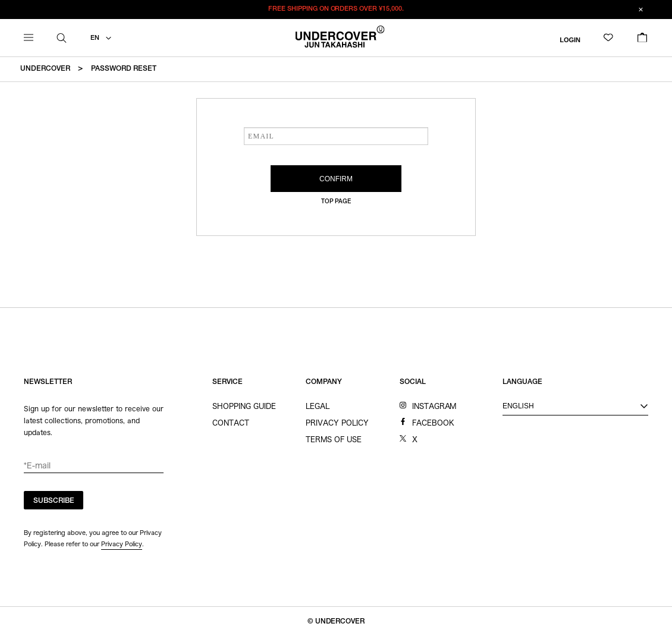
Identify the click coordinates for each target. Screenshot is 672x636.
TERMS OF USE (334, 439)
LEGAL (318, 406)
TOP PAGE (336, 202)
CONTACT (231, 423)
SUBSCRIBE (54, 501)
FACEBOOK (433, 423)
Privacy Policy (122, 544)
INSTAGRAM (434, 406)
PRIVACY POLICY (337, 423)
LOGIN (570, 39)
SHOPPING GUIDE (244, 406)
